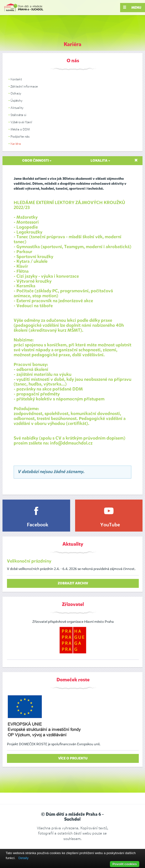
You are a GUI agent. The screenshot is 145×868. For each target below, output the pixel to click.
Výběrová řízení (21, 122)
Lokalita (100, 161)
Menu (132, 7)
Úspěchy (16, 101)
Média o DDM (20, 129)
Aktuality (17, 108)
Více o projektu (73, 758)
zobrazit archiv (73, 583)
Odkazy (16, 93)
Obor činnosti (37, 161)
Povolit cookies (125, 864)
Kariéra (16, 144)
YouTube (110, 525)
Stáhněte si (18, 115)
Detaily (24, 858)
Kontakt (16, 79)
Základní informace (24, 86)
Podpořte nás (20, 136)
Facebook (38, 525)
